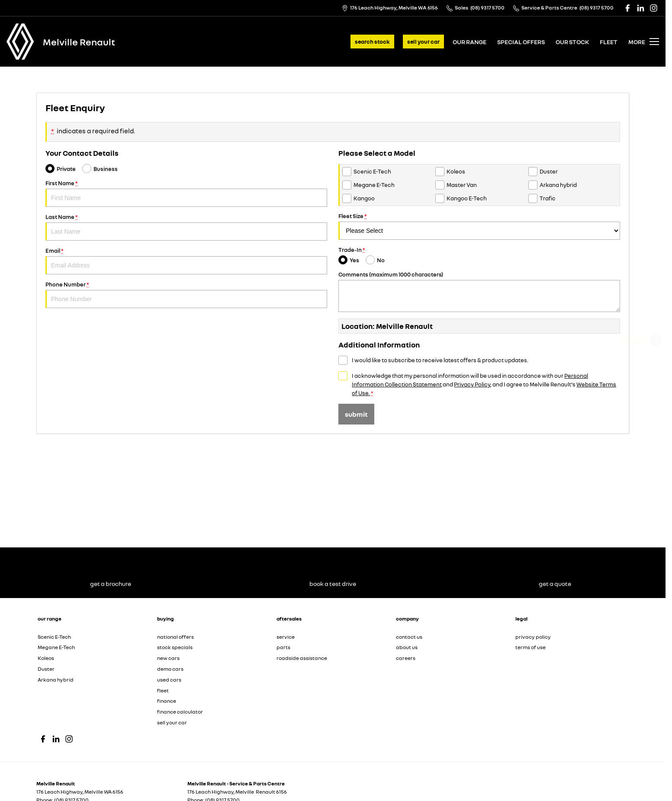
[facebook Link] (628, 8)
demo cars (170, 669)
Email (186, 261)
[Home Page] (20, 42)
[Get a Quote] (656, 342)
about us (407, 647)
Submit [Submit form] (356, 414)
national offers (175, 637)
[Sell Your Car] (656, 433)
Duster (46, 669)
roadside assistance (302, 658)
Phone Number (186, 294)
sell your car (423, 42)
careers (406, 658)
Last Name (186, 227)
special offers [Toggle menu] (521, 42)
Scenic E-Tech (54, 637)
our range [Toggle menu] (469, 42)
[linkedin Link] (641, 8)
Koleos (46, 658)
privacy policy (533, 637)
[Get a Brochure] (656, 365)
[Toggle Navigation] (644, 42)
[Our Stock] (656, 455)
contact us (409, 637)
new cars (168, 658)
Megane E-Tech (56, 647)
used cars (169, 680)
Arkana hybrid (56, 680)
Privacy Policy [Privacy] (472, 384)
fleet (609, 42)
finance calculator (180, 712)
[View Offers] (656, 410)
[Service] (656, 388)
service (286, 637)
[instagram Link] (654, 8)
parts (283, 647)
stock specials (175, 647)
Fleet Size (479, 226)
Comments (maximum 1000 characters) (479, 291)
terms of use (531, 647)
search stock (372, 42)
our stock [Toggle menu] (572, 42)
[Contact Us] (390, 8)
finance (167, 701)
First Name (186, 193)
